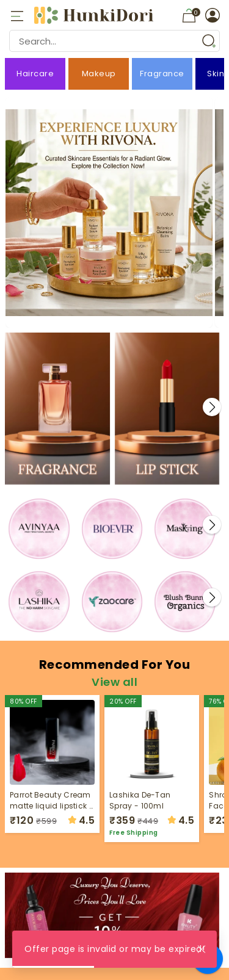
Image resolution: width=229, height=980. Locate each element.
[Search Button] (209, 41)
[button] (212, 407)
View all (114, 682)
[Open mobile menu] (17, 15)
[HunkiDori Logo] (95, 15)
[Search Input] (114, 41)
